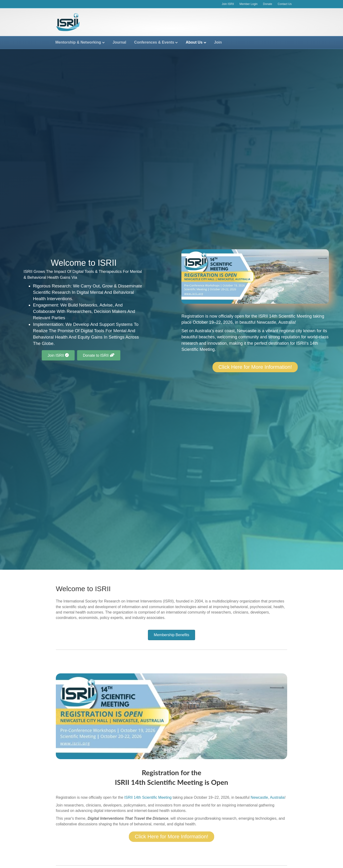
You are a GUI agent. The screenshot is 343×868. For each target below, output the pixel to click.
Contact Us (285, 4)
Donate (268, 4)
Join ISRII (228, 4)
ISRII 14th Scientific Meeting (285, 316)
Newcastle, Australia (276, 322)
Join (218, 42)
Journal (119, 42)
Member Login (249, 4)
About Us (194, 42)
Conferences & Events (154, 42)
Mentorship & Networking (78, 42)
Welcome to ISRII (83, 589)
